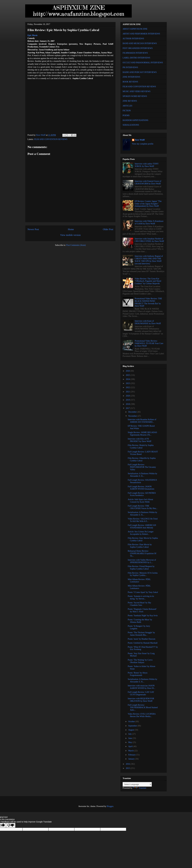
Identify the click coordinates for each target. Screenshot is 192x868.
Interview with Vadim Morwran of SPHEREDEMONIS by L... (142, 561)
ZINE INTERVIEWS (131, 77)
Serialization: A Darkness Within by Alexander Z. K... (142, 475)
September (133, 726)
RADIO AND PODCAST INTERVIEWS (140, 72)
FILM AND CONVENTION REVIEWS (51, 139)
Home (71, 229)
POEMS (126, 115)
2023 (128, 383)
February (132, 755)
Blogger (110, 806)
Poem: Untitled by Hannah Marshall (143, 643)
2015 (128, 768)
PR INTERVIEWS (130, 67)
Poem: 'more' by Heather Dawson (142, 639)
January (132, 759)
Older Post (108, 229)
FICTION (127, 111)
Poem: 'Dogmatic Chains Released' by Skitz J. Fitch (142, 610)
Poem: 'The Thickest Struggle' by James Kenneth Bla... (141, 634)
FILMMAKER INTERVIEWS (135, 53)
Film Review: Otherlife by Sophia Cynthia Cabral (142, 459)
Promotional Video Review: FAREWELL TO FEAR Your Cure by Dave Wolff (149, 343)
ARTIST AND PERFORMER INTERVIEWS (141, 34)
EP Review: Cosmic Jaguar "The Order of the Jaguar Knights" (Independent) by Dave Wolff (148, 204)
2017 (128, 408)
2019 (128, 400)
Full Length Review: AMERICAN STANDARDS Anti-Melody (142, 526)
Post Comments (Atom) (76, 245)
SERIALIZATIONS (131, 125)
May (130, 742)
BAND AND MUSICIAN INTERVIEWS (140, 43)
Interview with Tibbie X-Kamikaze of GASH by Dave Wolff (149, 222)
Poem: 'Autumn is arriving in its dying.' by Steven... (141, 597)
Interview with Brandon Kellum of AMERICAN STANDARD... (142, 421)
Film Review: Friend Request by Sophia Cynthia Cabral (141, 568)
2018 (128, 404)
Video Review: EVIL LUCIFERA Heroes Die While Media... (142, 715)
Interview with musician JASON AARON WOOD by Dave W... (142, 687)
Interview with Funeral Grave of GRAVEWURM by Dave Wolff (148, 182)
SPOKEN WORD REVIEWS (135, 96)
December (133, 412)
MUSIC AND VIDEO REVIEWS (137, 91)
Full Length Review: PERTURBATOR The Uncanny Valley (142, 467)
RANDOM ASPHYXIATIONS (135, 120)
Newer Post (33, 229)
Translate (140, 788)
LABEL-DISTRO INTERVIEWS (136, 58)
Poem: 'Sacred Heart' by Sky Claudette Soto (139, 604)
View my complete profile (143, 144)
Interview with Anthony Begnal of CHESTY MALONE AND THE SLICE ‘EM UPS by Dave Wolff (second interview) (149, 260)
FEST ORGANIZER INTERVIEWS (138, 48)
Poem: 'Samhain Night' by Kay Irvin (143, 616)
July (130, 734)
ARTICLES (127, 106)
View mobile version (70, 235)
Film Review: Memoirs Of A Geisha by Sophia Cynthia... (143, 574)
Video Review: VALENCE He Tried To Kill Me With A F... (143, 520)
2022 (128, 387)
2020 (128, 396)
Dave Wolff (140, 140)
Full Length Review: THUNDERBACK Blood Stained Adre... (143, 707)
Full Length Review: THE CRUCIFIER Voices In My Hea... (143, 507)
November (133, 416)
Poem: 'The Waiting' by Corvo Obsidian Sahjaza (140, 661)
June (130, 738)
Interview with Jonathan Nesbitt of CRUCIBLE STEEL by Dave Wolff (149, 240)
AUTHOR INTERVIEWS (133, 39)
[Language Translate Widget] (137, 784)
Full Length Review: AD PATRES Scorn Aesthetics (142, 494)
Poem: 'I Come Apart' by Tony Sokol (143, 592)
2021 (128, 392)
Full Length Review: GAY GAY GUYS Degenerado (141, 693)
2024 (128, 379)
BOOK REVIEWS (130, 82)
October (132, 722)
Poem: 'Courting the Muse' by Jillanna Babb (140, 621)
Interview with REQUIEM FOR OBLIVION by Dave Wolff (141, 700)
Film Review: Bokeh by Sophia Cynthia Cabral (141, 447)
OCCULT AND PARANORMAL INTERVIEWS (143, 63)
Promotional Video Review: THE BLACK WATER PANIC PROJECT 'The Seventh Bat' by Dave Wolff (148, 302)
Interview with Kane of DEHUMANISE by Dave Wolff (148, 322)
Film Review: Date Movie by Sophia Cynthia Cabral (140, 546)
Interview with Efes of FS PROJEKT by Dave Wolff (139, 440)
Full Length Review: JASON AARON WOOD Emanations (141, 488)
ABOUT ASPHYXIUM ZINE (135, 29)
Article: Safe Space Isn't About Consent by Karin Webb (140, 501)
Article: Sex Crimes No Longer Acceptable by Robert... (141, 533)
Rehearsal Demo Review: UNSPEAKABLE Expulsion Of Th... (142, 553)
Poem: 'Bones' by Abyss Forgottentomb (138, 674)
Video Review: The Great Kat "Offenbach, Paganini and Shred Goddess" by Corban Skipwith (148, 281)
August (131, 730)
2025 (128, 375)
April (131, 746)
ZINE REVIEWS (130, 101)
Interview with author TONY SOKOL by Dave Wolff (147, 165)
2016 (128, 764)
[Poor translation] (11, 825)
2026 (128, 371)
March (131, 751)
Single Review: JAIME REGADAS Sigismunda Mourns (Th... (142, 434)
